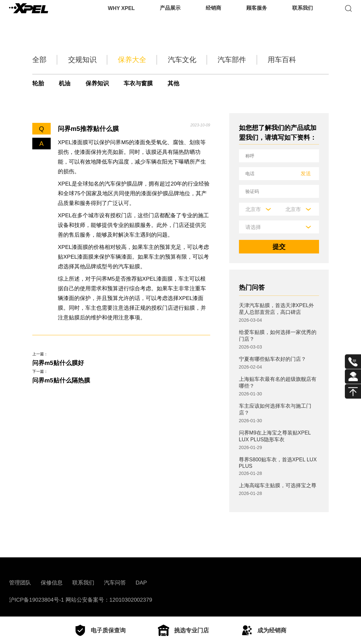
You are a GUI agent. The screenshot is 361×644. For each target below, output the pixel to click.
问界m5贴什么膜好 (60, 363)
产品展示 (170, 14)
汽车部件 (244, 60)
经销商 (213, 14)
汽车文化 (190, 60)
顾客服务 (257, 14)
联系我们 (303, 14)
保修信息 (52, 583)
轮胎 (38, 83)
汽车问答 (115, 583)
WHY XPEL (121, 14)
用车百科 (298, 60)
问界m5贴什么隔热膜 (63, 382)
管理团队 (20, 583)
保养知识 (101, 83)
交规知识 (82, 60)
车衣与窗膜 (145, 83)
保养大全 (136, 60)
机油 (67, 83)
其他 (183, 83)
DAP (141, 583)
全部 (36, 60)
